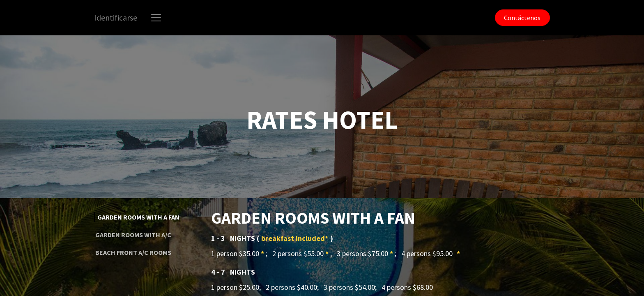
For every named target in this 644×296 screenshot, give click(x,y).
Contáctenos (522, 18)
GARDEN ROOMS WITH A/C (133, 235)
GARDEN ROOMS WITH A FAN (138, 217)
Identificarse (116, 17)
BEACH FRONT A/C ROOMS (133, 252)
